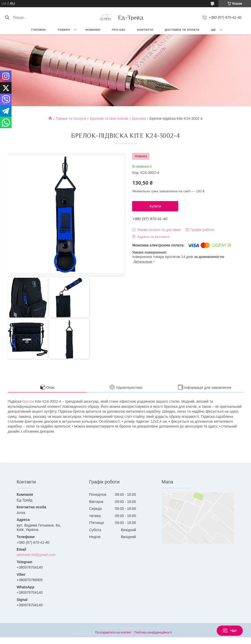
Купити (155, 206)
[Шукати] (7, 17)
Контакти (145, 30)
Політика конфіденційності (153, 632)
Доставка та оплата (182, 30)
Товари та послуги (71, 118)
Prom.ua (149, 628)
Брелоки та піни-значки (109, 118)
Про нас (119, 30)
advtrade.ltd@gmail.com (36, 555)
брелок (28, 401)
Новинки (93, 30)
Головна (38, 30)
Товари (64, 30)
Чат (230, 631)
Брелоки (139, 118)
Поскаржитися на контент (113, 632)
